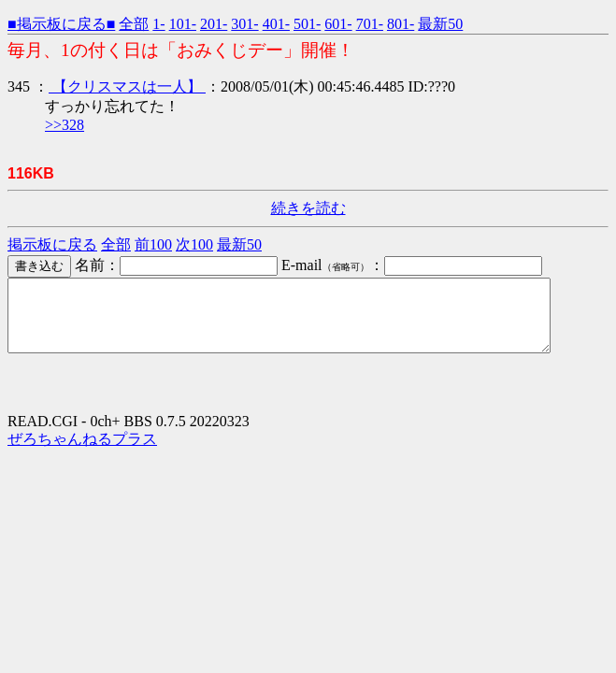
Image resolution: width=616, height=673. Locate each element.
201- (214, 24)
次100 (194, 244)
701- (370, 24)
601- (338, 24)
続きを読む (308, 208)
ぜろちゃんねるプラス (82, 453)
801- (401, 24)
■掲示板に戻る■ (61, 24)
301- (244, 24)
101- (183, 24)
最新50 (440, 24)
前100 (153, 244)
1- (158, 24)
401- (276, 24)
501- (307, 24)
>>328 (64, 125)
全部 (134, 24)
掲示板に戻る (52, 244)
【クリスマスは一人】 (127, 86)
